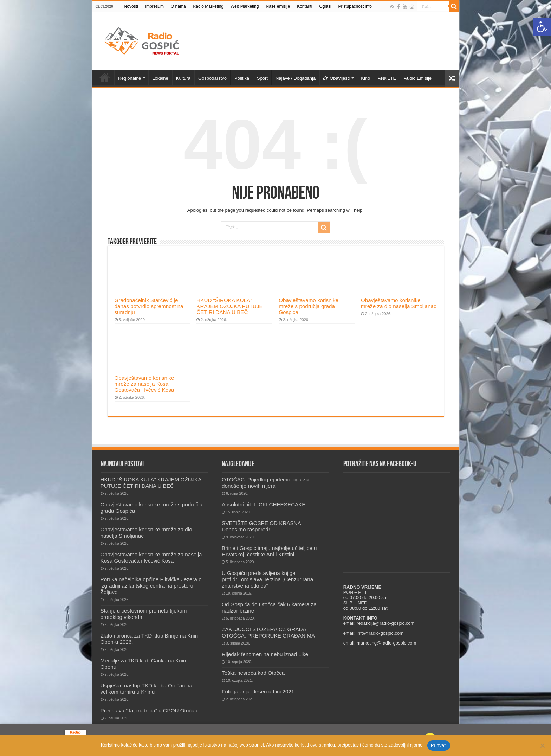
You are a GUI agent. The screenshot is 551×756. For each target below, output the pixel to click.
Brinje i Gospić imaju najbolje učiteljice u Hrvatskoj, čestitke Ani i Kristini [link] (269, 551)
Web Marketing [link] (245, 6)
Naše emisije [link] (278, 6)
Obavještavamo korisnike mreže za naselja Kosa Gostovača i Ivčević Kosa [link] (144, 384)
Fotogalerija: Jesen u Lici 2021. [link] (259, 691)
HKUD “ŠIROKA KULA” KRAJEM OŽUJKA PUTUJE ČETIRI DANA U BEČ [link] (229, 306)
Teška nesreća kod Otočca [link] (253, 673)
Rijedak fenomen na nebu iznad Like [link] (265, 654)
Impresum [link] (154, 6)
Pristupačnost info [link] (355, 6)
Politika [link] (242, 78)
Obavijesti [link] (336, 78)
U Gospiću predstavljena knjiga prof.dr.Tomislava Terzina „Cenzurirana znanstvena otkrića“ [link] (267, 579)
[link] (542, 27)
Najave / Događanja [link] (296, 78)
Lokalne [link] (160, 78)
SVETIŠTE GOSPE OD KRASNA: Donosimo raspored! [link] (262, 526)
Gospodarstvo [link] (212, 78)
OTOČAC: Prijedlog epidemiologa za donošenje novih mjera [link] (265, 483)
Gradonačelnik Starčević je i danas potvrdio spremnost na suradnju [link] (149, 306)
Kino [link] (365, 78)
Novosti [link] (131, 6)
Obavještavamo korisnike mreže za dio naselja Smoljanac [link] (399, 303)
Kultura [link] (183, 78)
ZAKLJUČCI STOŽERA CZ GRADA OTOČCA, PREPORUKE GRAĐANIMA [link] (268, 632)
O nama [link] (178, 6)
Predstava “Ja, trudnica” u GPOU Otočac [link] (149, 710)
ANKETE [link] (387, 78)
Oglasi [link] (325, 6)
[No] (542, 745)
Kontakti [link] (304, 6)
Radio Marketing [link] (208, 6)
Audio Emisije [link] (418, 78)
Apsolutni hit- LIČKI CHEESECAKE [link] (264, 504)
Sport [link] (262, 78)
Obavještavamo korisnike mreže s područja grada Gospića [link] (309, 306)
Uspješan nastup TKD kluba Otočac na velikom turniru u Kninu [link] (147, 689)
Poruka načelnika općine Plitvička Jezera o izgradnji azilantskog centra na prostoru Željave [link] (151, 586)
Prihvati (439, 745)
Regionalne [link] (130, 78)
